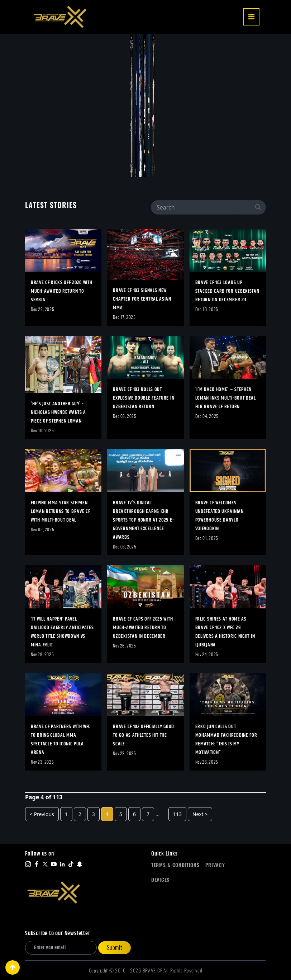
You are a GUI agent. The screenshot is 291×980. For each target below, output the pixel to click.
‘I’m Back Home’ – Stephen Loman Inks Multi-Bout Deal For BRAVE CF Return (226, 398)
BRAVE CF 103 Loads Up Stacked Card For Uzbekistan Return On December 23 (227, 291)
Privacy (215, 865)
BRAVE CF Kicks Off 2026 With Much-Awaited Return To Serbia (62, 291)
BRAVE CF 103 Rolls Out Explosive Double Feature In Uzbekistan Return (144, 398)
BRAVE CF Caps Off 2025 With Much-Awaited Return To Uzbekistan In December (143, 628)
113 (177, 814)
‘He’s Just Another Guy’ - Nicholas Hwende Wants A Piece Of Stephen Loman (58, 413)
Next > (200, 814)
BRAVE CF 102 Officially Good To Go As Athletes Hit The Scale (144, 735)
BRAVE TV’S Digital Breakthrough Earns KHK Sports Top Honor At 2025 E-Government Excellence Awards (143, 520)
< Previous (42, 814)
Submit (115, 948)
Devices (160, 880)
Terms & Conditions (175, 865)
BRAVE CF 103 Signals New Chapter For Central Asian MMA (142, 299)
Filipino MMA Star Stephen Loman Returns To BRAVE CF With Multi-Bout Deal (61, 512)
